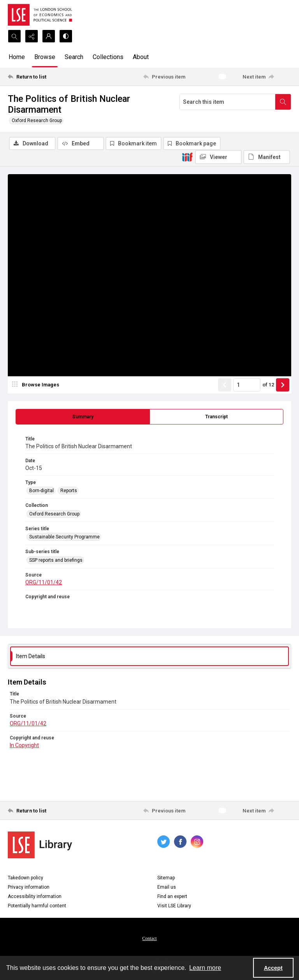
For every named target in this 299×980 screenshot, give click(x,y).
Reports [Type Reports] (69, 491)
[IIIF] (187, 157)
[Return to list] (45, 77)
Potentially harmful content (37, 906)
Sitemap (166, 878)
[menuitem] (149, 938)
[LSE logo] (40, 15)
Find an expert (172, 896)
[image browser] (37, 385)
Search (74, 57)
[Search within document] (283, 102)
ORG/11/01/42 (44, 582)
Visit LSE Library (174, 906)
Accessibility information (35, 896)
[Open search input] (14, 36)
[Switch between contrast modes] (66, 36)
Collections (108, 57)
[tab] (83, 417)
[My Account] (49, 36)
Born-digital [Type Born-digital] (41, 491)
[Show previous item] (225, 385)
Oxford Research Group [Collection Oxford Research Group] (54, 514)
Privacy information (29, 887)
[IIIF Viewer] (218, 157)
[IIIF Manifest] (267, 157)
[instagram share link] (197, 842)
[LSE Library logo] (40, 845)
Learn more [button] (205, 968)
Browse (45, 57)
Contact (149, 938)
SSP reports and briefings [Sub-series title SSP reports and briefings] (56, 560)
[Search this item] (228, 102)
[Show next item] (283, 385)
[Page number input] (247, 385)
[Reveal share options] (32, 36)
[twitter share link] (164, 842)
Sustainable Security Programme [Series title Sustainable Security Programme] (64, 537)
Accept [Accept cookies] (273, 968)
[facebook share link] (180, 842)
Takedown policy (26, 878)
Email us (167, 887)
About (141, 57)
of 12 (268, 385)
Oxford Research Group (37, 121)
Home (17, 57)
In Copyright (24, 745)
